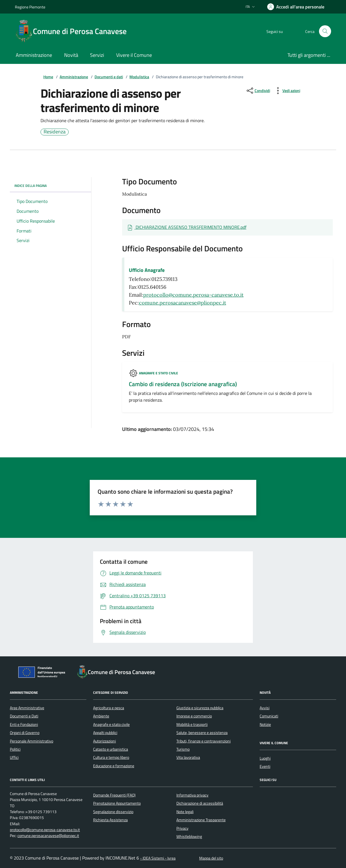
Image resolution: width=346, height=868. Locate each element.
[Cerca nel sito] (325, 31)
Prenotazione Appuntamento (117, 803)
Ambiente (101, 716)
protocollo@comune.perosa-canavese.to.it (193, 295)
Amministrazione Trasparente (201, 820)
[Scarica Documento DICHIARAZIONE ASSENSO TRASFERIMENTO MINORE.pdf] (187, 227)
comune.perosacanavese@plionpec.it (183, 303)
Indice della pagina (50, 186)
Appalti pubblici (105, 733)
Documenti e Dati (24, 716)
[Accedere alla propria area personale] (296, 7)
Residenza (55, 132)
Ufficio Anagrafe (147, 270)
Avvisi (265, 708)
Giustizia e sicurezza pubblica (200, 708)
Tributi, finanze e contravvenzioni (204, 741)
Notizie (265, 724)
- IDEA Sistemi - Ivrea (158, 858)
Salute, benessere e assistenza (202, 733)
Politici (15, 749)
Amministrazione (74, 77)
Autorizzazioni (105, 741)
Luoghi (265, 758)
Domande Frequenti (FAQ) (114, 795)
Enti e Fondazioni (24, 724)
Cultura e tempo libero (111, 757)
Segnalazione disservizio (113, 812)
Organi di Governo (25, 733)
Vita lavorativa (188, 757)
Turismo (183, 749)
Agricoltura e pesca (109, 708)
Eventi (265, 766)
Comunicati (269, 716)
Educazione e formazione (114, 766)
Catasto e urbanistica (111, 749)
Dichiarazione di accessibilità (200, 803)
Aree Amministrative (27, 708)
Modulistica (139, 77)
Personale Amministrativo (32, 741)
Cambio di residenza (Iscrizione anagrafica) (183, 384)
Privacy (182, 828)
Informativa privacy (192, 795)
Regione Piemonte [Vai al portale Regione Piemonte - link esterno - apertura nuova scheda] (30, 7)
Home (48, 77)
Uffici (14, 757)
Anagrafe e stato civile (159, 373)
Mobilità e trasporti (192, 724)
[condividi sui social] (258, 91)
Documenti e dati (109, 77)
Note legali (185, 812)
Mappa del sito (211, 858)
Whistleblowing (189, 836)
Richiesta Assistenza (110, 820)
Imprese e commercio (194, 716)
